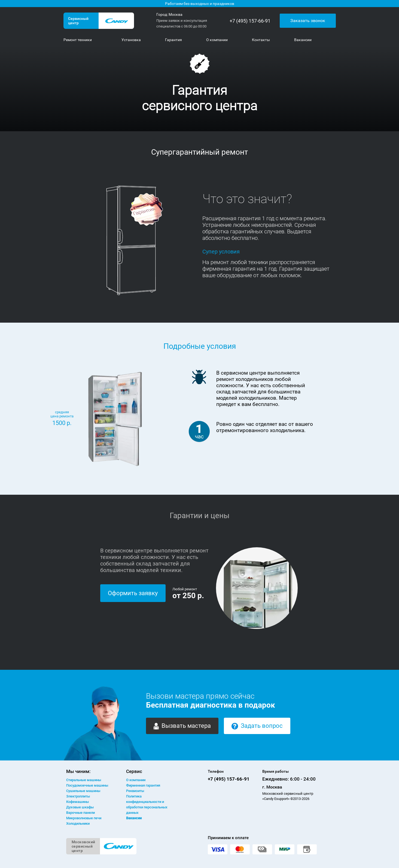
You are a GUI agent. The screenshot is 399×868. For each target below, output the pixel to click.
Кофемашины (77, 802)
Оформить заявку (133, 593)
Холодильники (78, 823)
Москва (176, 14)
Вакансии (134, 818)
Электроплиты (78, 796)
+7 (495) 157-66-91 (250, 21)
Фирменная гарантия (143, 785)
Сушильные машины (83, 791)
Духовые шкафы (80, 807)
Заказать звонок (308, 21)
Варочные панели (80, 813)
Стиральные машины (84, 780)
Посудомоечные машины (87, 785)
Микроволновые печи (84, 818)
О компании (136, 780)
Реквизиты (135, 791)
